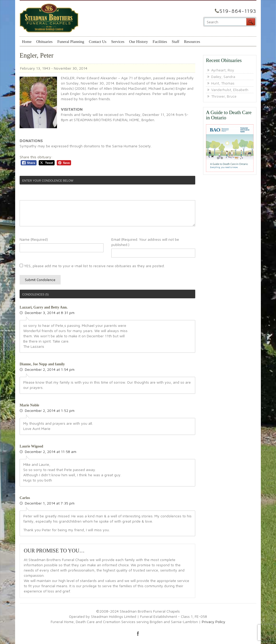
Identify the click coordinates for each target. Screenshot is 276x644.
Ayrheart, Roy (223, 70)
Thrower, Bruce (224, 96)
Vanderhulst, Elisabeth (230, 90)
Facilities (160, 42)
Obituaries (44, 42)
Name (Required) (34, 239)
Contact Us (98, 42)
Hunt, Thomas (223, 83)
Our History (139, 42)
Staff (176, 42)
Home (27, 42)
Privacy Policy (214, 622)
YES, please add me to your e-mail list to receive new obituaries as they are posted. (92, 266)
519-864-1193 (238, 11)
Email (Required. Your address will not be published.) (145, 242)
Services (118, 42)
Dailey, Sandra (223, 77)
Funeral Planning (71, 42)
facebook (138, 634)
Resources (192, 42)
